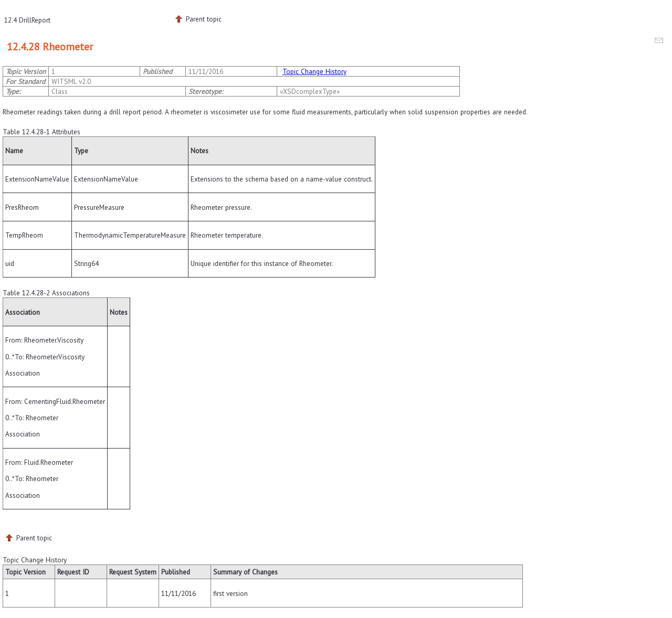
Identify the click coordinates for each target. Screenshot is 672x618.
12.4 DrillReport (27, 20)
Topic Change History (314, 71)
